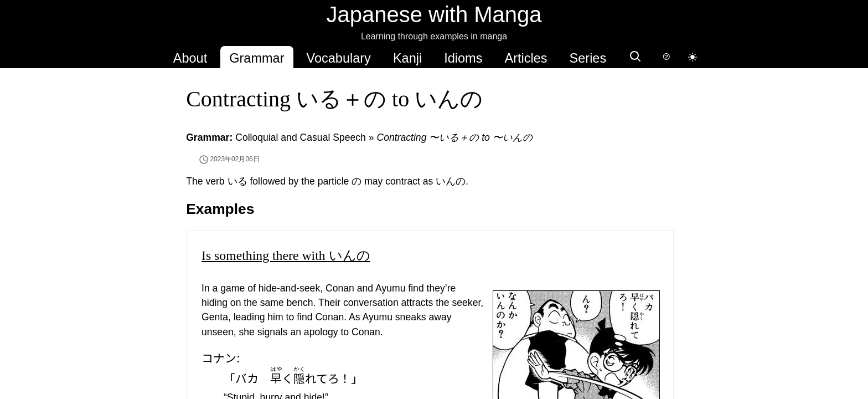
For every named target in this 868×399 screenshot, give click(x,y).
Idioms (463, 58)
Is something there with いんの (286, 255)
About (190, 58)
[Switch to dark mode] (693, 57)
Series (588, 58)
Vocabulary (339, 58)
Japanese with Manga (434, 14)
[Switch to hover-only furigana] (666, 57)
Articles (526, 58)
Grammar (257, 58)
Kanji (407, 58)
